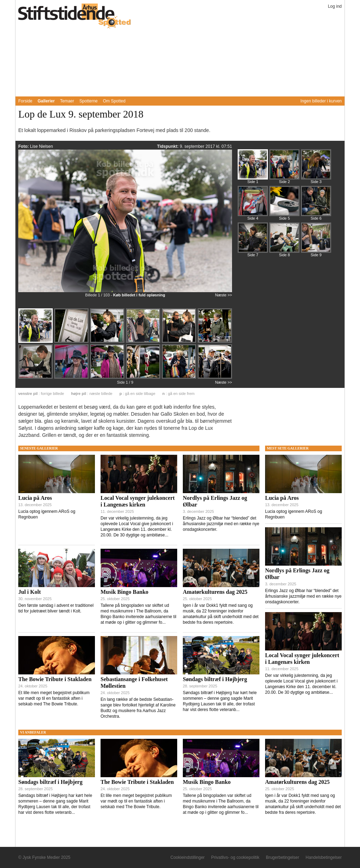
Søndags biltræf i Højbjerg (215, 679)
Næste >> (224, 295)
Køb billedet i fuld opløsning (139, 295)
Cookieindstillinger (188, 857)
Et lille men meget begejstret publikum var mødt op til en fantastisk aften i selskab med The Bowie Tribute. (54, 698)
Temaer (67, 101)
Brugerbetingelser (282, 857)
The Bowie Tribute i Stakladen (55, 679)
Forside (25, 101)
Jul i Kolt (30, 592)
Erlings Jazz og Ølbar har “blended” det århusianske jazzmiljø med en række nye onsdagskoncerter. (221, 524)
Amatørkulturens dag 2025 (215, 592)
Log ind (335, 6)
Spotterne (89, 101)
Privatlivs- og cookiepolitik (235, 857)
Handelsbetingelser (324, 857)
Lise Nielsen (41, 146)
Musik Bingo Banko (124, 592)
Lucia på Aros (35, 498)
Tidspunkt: (168, 146)
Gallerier (46, 101)
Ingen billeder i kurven (321, 101)
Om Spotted (114, 101)
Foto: (24, 146)
